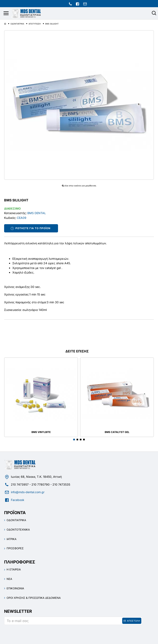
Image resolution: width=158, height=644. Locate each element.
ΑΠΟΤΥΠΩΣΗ (35, 24)
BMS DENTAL (37, 213)
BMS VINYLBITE (41, 432)
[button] (74, 440)
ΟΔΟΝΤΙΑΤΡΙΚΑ (17, 24)
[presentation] (33, 634)
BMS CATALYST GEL (117, 432)
